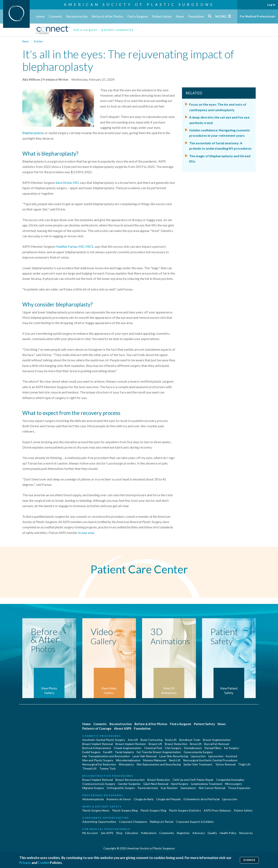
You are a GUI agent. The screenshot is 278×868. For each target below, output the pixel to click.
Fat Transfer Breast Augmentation (159, 752)
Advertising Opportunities (99, 822)
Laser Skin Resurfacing (174, 756)
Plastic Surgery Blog (125, 810)
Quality (212, 833)
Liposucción (230, 799)
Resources (246, 833)
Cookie (44, 863)
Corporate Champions (133, 822)
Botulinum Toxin (190, 740)
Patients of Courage (97, 728)
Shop (119, 833)
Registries (183, 833)
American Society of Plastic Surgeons (139, 5)
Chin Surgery (173, 748)
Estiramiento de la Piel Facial (202, 799)
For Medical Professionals (258, 16)
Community (167, 833)
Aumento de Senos (119, 799)
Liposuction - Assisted (223, 756)
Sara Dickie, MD (67, 183)
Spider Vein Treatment (198, 764)
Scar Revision (169, 788)
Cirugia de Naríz (144, 799)
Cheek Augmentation (128, 748)
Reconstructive (77, 16)
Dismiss (249, 860)
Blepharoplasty (33, 133)
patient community (118, 30)
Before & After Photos (107, 16)
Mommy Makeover (155, 760)
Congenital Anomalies (230, 780)
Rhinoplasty (126, 764)
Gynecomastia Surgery (198, 752)
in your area (86, 533)
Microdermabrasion (128, 760)
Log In (271, 5)
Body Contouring (152, 740)
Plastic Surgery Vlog (153, 810)
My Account (90, 833)
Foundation (196, 16)
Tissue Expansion (239, 788)
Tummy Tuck (107, 768)
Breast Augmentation (217, 740)
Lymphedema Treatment (207, 784)
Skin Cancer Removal (212, 788)
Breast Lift (155, 744)
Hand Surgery (180, 784)
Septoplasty (188, 788)
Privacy (25, 863)
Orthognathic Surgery (121, 788)
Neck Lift (175, 760)
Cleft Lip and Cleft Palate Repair (193, 780)
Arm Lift (133, 740)
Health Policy (228, 833)
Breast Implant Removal (98, 744)
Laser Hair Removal (145, 756)
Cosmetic (55, 16)
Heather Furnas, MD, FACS (75, 246)
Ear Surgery (232, 748)
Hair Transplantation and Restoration (106, 756)
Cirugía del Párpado (169, 799)
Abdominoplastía (93, 799)
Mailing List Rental (162, 822)
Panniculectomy (148, 788)
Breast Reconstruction (130, 780)
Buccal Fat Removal (217, 744)
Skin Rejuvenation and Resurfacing (159, 764)
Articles (38, 41)
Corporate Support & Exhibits (195, 822)
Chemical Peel (153, 748)
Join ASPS (107, 833)
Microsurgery (233, 784)
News (180, 16)
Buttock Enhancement (97, 748)
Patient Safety (162, 16)
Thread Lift (89, 768)
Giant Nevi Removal (156, 784)
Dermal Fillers (213, 748)
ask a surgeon (85, 30)
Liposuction (198, 756)
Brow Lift (196, 744)
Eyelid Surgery (91, 752)
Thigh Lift (244, 764)
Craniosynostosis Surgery (99, 784)
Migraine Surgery (93, 788)
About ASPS (123, 728)
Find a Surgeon (138, 16)
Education (132, 833)
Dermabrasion (193, 748)
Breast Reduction (176, 744)
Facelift (108, 752)
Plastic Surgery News (96, 810)
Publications (149, 833)
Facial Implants (125, 752)
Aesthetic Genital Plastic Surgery (104, 740)
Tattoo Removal (225, 764)
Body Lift (171, 740)
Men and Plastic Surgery (98, 760)
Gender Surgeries (129, 784)
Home (40, 16)
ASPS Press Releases (217, 810)
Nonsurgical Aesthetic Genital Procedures (210, 760)
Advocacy (199, 833)
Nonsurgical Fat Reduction (99, 764)
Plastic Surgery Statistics (185, 810)
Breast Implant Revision (131, 744)
